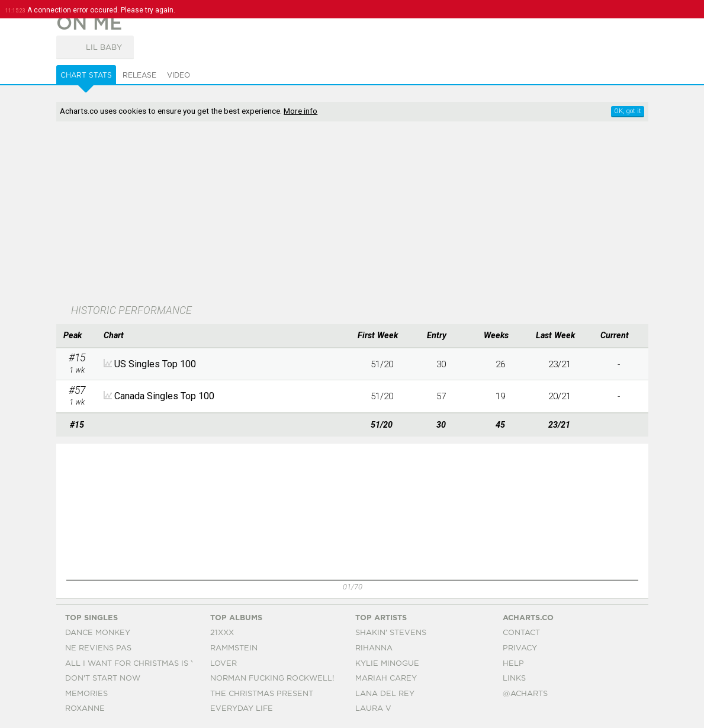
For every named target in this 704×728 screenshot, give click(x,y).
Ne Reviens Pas (98, 648)
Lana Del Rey (385, 694)
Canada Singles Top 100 (164, 396)
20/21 (560, 396)
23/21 (560, 364)
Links (514, 679)
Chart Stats (86, 75)
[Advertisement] (327, 214)
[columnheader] (77, 336)
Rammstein (234, 648)
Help (513, 664)
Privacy (520, 648)
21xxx (222, 633)
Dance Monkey (98, 633)
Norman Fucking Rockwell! (272, 679)
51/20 (382, 364)
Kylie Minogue (387, 664)
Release (139, 75)
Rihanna (374, 648)
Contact (521, 633)
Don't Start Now (103, 679)
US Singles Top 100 (155, 364)
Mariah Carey (386, 679)
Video (179, 75)
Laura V (373, 709)
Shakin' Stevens (391, 633)
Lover (224, 664)
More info (300, 111)
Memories (86, 694)
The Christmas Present (262, 694)
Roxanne (85, 709)
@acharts (525, 694)
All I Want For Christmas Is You (136, 664)
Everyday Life (242, 709)
